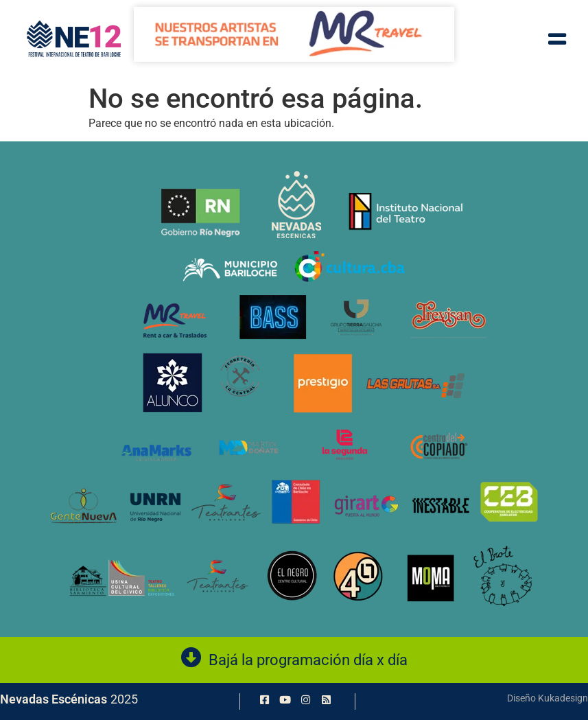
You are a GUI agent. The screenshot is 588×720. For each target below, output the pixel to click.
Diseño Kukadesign (548, 698)
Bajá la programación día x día (308, 660)
